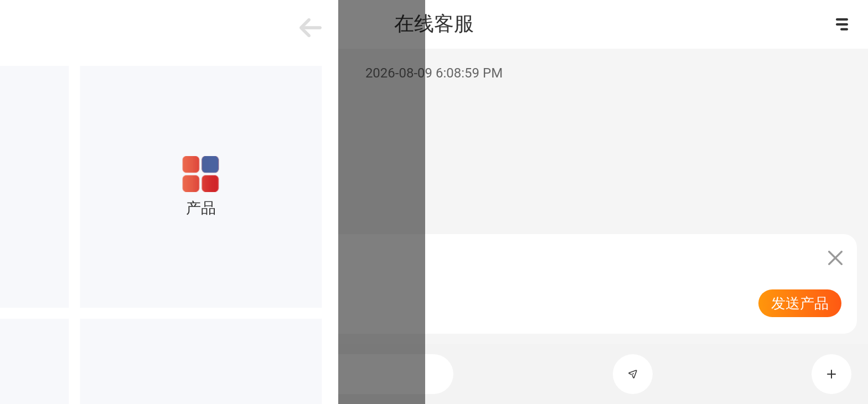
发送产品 (800, 303)
